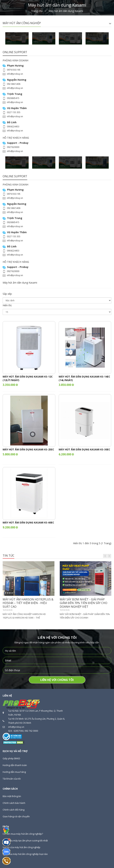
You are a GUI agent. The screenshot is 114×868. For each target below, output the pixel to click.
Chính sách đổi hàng (14, 810)
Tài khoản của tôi (12, 779)
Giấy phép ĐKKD (11, 758)
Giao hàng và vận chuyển (16, 816)
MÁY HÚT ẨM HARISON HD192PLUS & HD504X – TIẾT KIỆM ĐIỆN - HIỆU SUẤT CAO (28, 603)
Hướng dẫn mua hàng (14, 772)
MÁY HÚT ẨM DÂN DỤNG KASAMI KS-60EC (28, 522)
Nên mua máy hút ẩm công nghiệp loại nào (25, 854)
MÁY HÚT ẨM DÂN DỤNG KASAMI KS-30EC (84, 449)
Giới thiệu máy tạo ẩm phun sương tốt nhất (25, 841)
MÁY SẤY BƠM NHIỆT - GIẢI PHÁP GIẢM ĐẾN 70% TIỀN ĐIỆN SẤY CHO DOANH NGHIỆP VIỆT (84, 603)
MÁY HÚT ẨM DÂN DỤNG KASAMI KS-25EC (28, 449)
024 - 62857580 (16, 731)
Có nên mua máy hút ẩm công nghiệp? (23, 834)
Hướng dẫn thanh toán (15, 765)
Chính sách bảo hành (14, 803)
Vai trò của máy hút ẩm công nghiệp (21, 847)
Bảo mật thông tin (12, 796)
